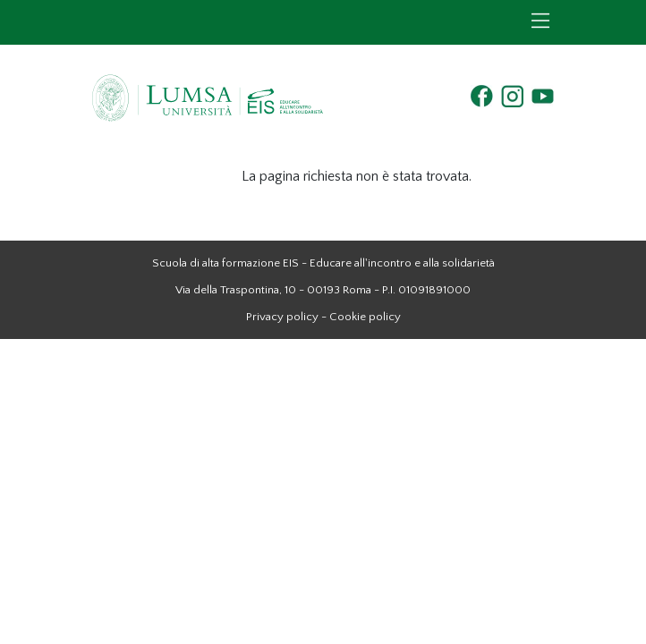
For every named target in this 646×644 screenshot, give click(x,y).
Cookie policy (365, 317)
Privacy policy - (286, 317)
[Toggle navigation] (540, 21)
